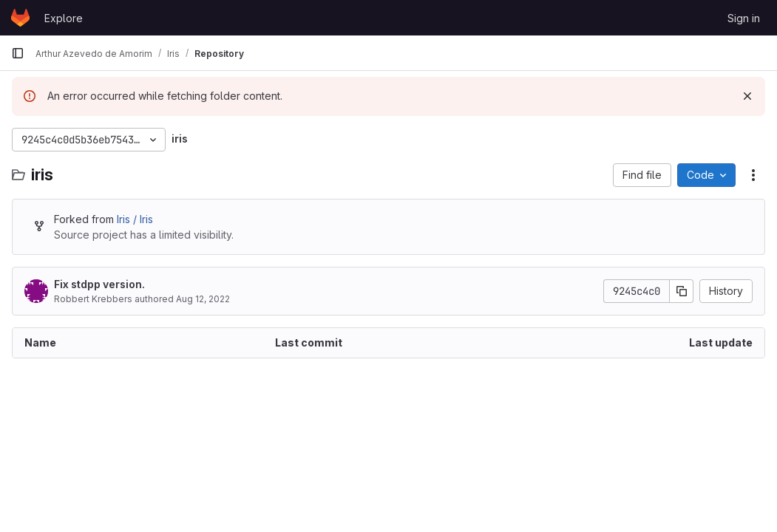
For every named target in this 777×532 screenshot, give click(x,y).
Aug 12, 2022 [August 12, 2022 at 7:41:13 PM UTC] (203, 299)
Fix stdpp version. (99, 284)
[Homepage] (20, 18)
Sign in (744, 18)
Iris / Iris (135, 219)
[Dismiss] (747, 96)
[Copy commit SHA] (682, 291)
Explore (64, 18)
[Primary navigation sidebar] (18, 53)
